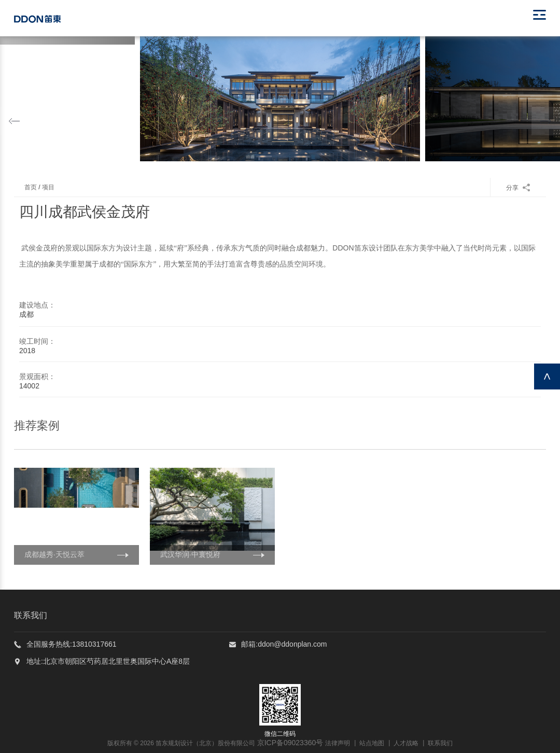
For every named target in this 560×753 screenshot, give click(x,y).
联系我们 (440, 743)
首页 (31, 187)
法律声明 (338, 743)
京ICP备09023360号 (290, 743)
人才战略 (406, 743)
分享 (518, 188)
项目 (48, 187)
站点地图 (372, 743)
